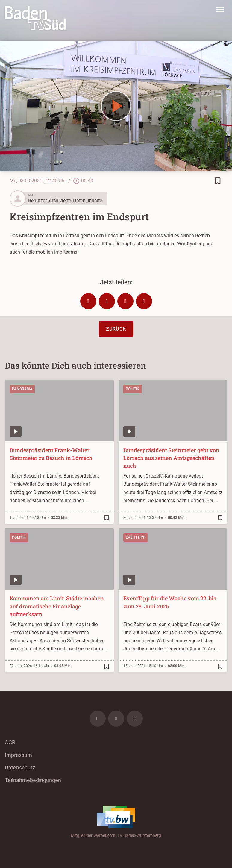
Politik (133, 389)
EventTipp (136, 537)
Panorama (22, 389)
